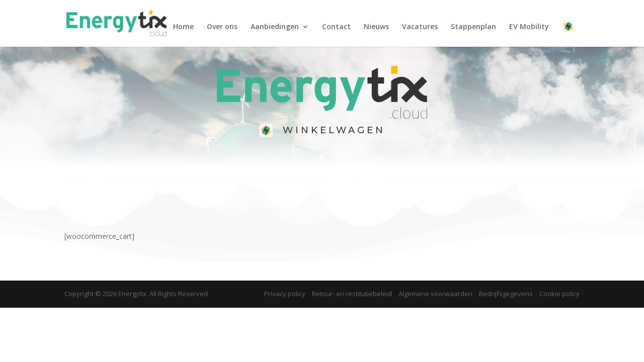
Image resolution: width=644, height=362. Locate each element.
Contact (336, 27)
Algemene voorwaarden (435, 294)
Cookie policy (559, 294)
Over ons (222, 27)
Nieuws (376, 27)
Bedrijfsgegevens (506, 294)
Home (183, 27)
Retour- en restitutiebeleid (352, 294)
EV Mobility (529, 27)
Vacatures (420, 27)
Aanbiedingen (275, 27)
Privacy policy (285, 294)
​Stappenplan (473, 27)
